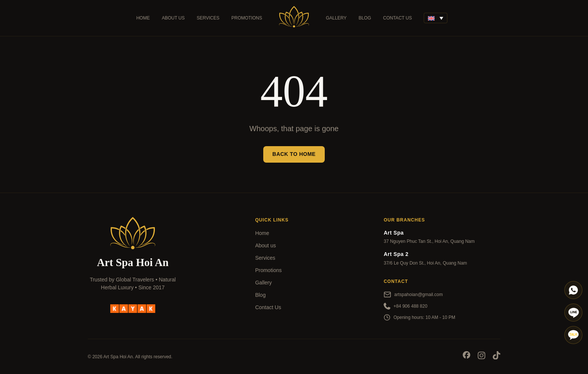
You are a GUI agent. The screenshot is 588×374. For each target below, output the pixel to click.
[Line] (573, 313)
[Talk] (573, 335)
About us (173, 18)
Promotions (247, 18)
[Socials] (466, 356)
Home (143, 18)
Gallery (336, 18)
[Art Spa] (294, 18)
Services (208, 18)
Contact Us (398, 18)
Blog (365, 18)
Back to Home (294, 154)
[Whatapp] (573, 290)
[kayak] (133, 308)
